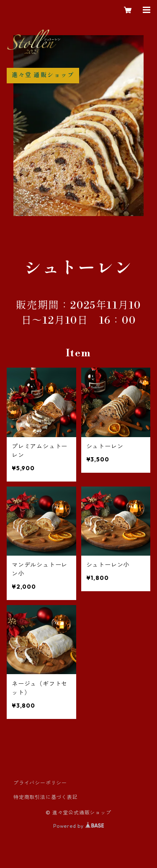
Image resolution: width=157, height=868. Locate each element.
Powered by (78, 826)
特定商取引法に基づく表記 (46, 797)
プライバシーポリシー (40, 783)
